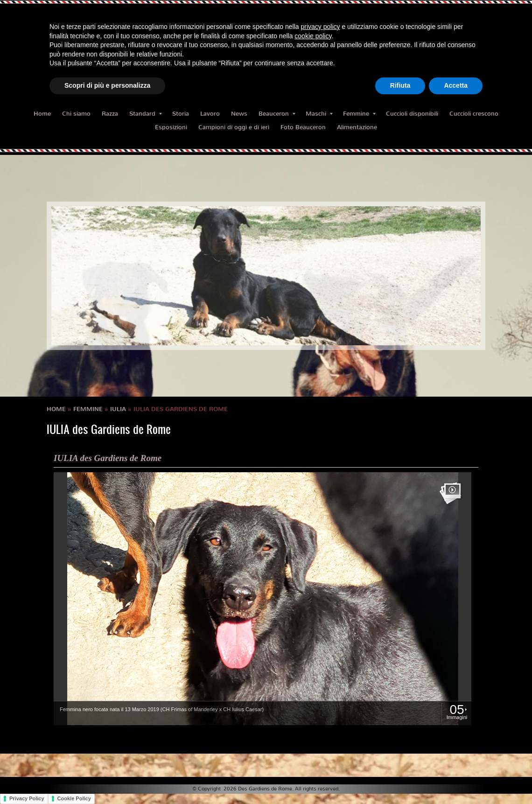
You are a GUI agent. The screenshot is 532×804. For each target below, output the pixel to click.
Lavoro (210, 114)
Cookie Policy (74, 798)
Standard (146, 114)
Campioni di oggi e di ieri (234, 127)
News (239, 114)
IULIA (118, 409)
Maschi (319, 114)
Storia (181, 114)
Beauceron (277, 114)
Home (42, 114)
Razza (110, 114)
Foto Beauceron (303, 127)
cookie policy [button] (313, 36)
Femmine (359, 114)
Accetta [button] (456, 85)
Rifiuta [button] (400, 85)
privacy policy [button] (321, 27)
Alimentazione (357, 127)
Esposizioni (171, 127)
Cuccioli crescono (474, 114)
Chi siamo (76, 114)
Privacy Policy (27, 798)
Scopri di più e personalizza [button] (107, 85)
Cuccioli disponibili (412, 114)
